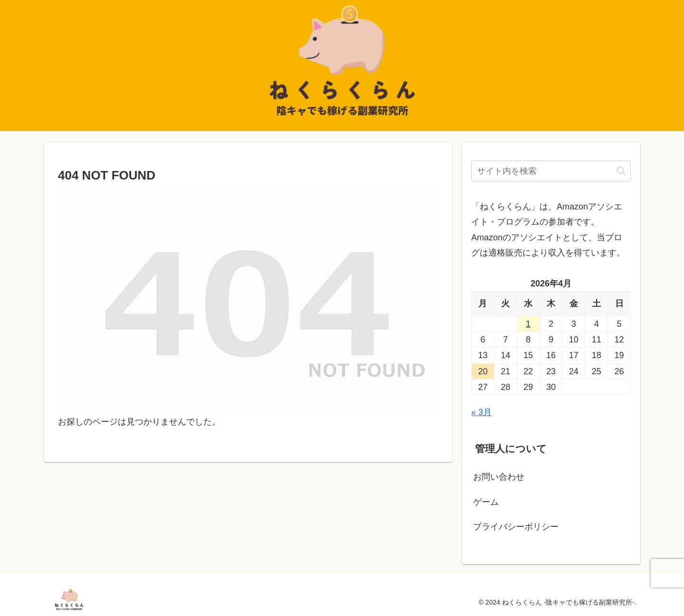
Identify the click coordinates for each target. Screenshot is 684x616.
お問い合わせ (499, 477)
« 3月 (481, 412)
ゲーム (486, 502)
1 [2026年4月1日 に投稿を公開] (528, 324)
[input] (551, 171)
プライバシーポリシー (516, 527)
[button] (621, 171)
